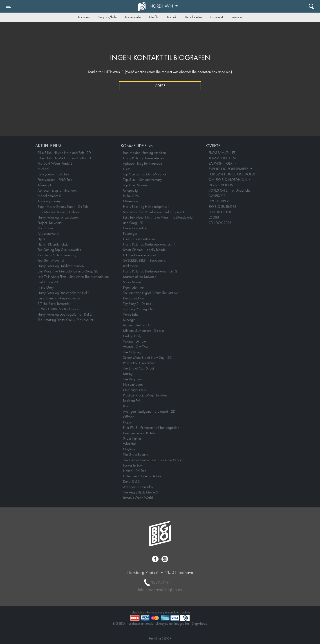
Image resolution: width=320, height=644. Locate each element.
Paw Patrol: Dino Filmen (139, 363)
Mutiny (128, 374)
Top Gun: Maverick (51, 260)
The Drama (45, 228)
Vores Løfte (131, 314)
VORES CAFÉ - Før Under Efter (230, 190)
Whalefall (130, 444)
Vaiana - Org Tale (135, 347)
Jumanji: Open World (138, 498)
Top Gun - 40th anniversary (57, 255)
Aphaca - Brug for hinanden (57, 190)
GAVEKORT (217, 196)
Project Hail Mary (50, 223)
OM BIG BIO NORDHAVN (228, 180)
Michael (43, 169)
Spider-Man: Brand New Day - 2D (147, 357)
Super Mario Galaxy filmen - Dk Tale (63, 207)
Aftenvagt (44, 185)
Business (236, 17)
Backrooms (131, 266)
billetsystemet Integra (170, 623)
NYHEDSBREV (219, 201)
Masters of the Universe (140, 277)
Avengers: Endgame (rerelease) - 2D (149, 411)
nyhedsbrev (138, 612)
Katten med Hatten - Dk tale (142, 476)
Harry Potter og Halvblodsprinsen (61, 266)
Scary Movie (132, 282)
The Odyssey (132, 352)
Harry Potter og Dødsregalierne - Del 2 (65, 314)
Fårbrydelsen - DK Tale (53, 174)
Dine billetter (194, 17)
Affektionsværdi (48, 233)
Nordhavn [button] (162, 6)
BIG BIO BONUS (221, 185)
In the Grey (46, 287)
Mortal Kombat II (49, 196)
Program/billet (107, 17)
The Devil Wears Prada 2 (55, 163)
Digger (128, 422)
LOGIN (214, 217)
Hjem (41, 239)
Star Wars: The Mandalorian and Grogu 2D (68, 271)
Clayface (129, 449)
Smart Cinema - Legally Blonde (59, 298)
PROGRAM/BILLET (222, 153)
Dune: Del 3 (131, 481)
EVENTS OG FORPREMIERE (229, 169)
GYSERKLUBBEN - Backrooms (58, 309)
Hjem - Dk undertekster (54, 244)
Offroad (129, 417)
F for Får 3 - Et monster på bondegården (151, 428)
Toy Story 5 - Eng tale (138, 309)
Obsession (130, 201)
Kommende (133, 17)
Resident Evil (132, 401)
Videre (160, 86)
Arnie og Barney (49, 201)
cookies (185, 612)
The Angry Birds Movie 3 (140, 492)
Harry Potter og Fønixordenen (58, 217)
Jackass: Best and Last (138, 325)
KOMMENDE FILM (222, 158)
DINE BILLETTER (220, 212)
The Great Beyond (136, 455)
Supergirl (129, 320)
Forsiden (84, 17)
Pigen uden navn (135, 287)
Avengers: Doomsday (138, 487)
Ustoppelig (130, 190)
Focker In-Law (133, 465)
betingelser (155, 612)
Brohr (127, 406)
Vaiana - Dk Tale (134, 341)
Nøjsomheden (133, 384)
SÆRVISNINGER (221, 163)
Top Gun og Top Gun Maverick (59, 250)
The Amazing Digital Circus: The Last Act (65, 320)
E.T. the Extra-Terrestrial (54, 304)
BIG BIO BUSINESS (222, 207)
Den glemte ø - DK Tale (139, 433)
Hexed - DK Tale (135, 471)
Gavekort (216, 17)
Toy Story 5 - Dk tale (137, 304)
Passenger (130, 233)
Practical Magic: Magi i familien (145, 395)
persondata (171, 612)
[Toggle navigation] (9, 6)
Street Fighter (132, 438)
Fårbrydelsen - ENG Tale (55, 180)
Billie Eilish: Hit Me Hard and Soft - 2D (64, 153)
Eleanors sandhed (136, 228)
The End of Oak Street (138, 368)
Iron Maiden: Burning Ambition (59, 212)
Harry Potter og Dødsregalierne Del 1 (64, 293)
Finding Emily (132, 336)
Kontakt (172, 17)
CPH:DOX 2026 (220, 223)
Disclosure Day (133, 298)
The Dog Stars (133, 379)
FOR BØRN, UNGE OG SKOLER (232, 174)
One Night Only (134, 390)
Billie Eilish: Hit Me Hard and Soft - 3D (64, 158)
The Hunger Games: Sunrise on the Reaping (154, 460)
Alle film (154, 17)
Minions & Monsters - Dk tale (143, 331)
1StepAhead (199, 623)
